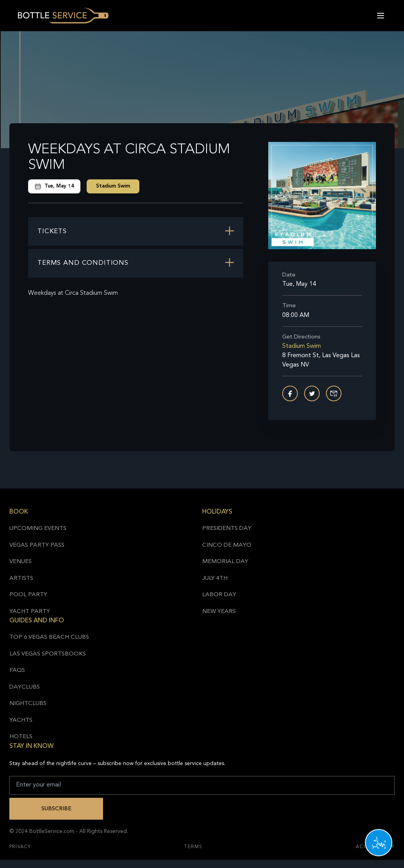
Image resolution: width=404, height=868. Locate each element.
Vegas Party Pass (37, 545)
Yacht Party (30, 612)
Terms (193, 847)
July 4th (215, 578)
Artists (21, 578)
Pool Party (28, 595)
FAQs (17, 670)
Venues (20, 562)
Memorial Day (225, 562)
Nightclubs (28, 704)
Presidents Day (227, 529)
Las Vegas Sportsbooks (48, 654)
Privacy (20, 847)
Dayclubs (25, 687)
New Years (219, 612)
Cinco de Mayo (227, 545)
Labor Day (219, 595)
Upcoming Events (38, 529)
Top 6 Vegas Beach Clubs (49, 637)
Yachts (21, 720)
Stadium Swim (113, 186)
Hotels (21, 737)
